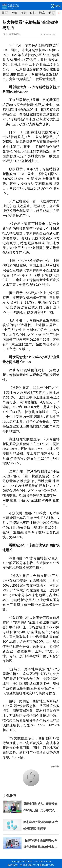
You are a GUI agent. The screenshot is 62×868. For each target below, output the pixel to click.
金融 (23, 13)
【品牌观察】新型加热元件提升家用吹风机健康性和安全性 (40, 847)
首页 (5, 13)
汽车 (42, 13)
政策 (14, 13)
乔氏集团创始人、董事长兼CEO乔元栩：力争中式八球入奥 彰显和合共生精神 (40, 810)
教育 (52, 13)
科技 (33, 13)
